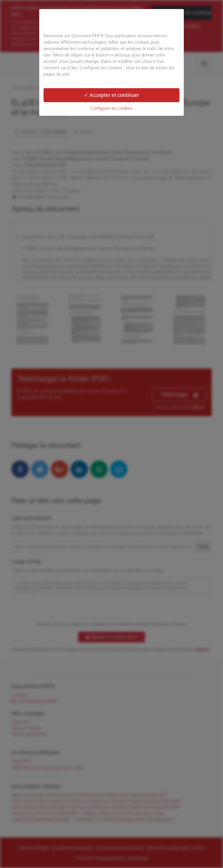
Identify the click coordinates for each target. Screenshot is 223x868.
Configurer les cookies (112, 108)
